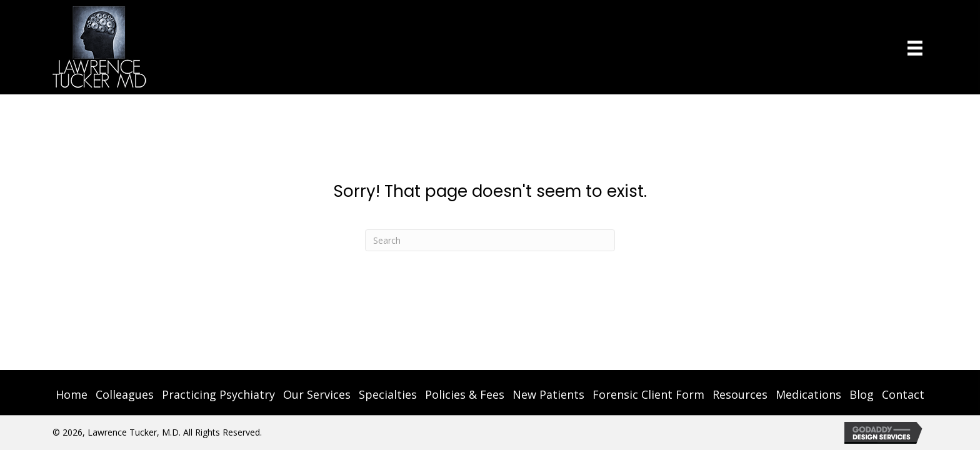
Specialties (388, 394)
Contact (903, 394)
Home (72, 394)
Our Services (317, 394)
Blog (862, 394)
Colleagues (125, 394)
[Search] (490, 240)
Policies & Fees (465, 394)
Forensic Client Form (648, 394)
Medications (808, 394)
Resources (740, 394)
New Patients (548, 394)
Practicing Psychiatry (218, 394)
